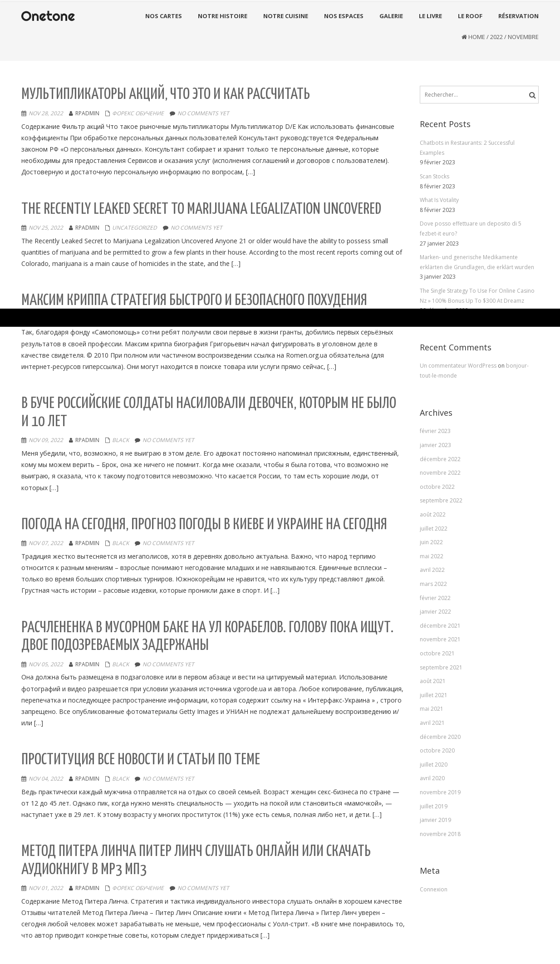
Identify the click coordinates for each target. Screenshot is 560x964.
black (120, 440)
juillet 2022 (434, 529)
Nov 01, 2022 (46, 888)
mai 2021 (432, 709)
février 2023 (435, 431)
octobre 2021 (437, 653)
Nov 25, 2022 (46, 228)
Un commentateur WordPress (459, 366)
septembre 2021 (441, 667)
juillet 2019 (434, 806)
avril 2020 (432, 778)
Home (477, 37)
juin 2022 (431, 542)
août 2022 (433, 514)
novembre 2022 (440, 473)
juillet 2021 (434, 695)
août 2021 (433, 681)
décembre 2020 (440, 737)
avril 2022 (432, 570)
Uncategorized (135, 228)
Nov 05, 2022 (46, 664)
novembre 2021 (440, 639)
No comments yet (203, 113)
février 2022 (435, 598)
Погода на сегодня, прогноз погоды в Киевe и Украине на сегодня (204, 525)
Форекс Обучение (138, 113)
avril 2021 (432, 723)
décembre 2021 (440, 626)
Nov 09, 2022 (46, 440)
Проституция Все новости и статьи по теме (141, 760)
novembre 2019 (440, 792)
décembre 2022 (440, 459)
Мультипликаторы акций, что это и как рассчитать (166, 95)
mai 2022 (432, 556)
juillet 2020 (434, 765)
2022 (496, 37)
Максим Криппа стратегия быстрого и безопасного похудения (194, 301)
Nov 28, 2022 (46, 113)
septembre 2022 (441, 500)
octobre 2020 (437, 750)
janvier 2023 (435, 445)
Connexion (434, 889)
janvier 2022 (435, 612)
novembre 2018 (440, 834)
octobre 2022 (437, 487)
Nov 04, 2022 (46, 779)
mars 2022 (433, 584)
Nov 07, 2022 (46, 543)
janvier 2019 (435, 820)
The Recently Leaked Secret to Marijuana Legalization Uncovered (201, 209)
